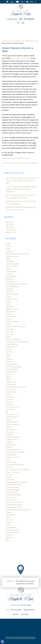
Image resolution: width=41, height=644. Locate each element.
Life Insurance (11, 429)
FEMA (8, 357)
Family (8, 354)
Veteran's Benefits (12, 532)
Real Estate (10, 480)
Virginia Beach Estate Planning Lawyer (14, 41)
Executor (9, 352)
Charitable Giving (12, 294)
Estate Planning (11, 344)
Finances (9, 362)
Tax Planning (10, 515)
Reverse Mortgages (13, 490)
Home (8, 2)
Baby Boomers (11, 276)
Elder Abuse (10, 329)
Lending (9, 427)
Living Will (9, 434)
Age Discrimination (13, 256)
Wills (7, 540)
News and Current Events (15, 452)
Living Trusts (10, 432)
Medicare (9, 447)
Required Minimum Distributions (17, 482)
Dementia (9, 307)
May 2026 (10, 222)
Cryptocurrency (12, 299)
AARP (8, 249)
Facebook (18, 23)
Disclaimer (25, 614)
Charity (9, 297)
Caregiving (10, 289)
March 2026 (10, 227)
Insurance (9, 399)
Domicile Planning (12, 322)
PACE (8, 460)
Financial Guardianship (14, 367)
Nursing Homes (11, 455)
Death (8, 304)
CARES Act (10, 291)
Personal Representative (15, 465)
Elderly (8, 337)
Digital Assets (11, 312)
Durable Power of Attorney (16, 327)
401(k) (8, 244)
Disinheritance (11, 317)
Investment (10, 404)
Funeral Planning (12, 369)
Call (12, 2)
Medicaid (9, 442)
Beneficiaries (10, 281)
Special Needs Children (14, 507)
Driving (8, 324)
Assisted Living (11, 271)
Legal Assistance (12, 422)
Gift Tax (9, 377)
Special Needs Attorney (14, 505)
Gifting (8, 379)
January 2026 (11, 232)
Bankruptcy (10, 279)
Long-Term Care (12, 439)
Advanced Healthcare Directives (18, 254)
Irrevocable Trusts (12, 414)
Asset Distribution (12, 264)
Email (17, 2)
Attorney (9, 274)
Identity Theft (11, 389)
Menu (32, 2)
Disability (9, 314)
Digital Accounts (12, 309)
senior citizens (11, 497)
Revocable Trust (12, 492)
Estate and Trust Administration (18, 342)
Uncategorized (11, 527)
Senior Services (11, 500)
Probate (9, 477)
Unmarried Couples (13, 530)
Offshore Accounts (13, 457)
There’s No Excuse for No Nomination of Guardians (20, 163)
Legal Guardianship (13, 424)
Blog (29, 41)
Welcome (9, 537)
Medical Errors (11, 445)
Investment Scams (12, 407)
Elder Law (35, 41)
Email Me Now (29, 610)
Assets (8, 269)
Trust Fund (10, 520)
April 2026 (10, 225)
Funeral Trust (11, 372)
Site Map (15, 614)
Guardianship (11, 384)
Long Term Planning (13, 437)
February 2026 (11, 230)
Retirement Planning (13, 485)
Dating (8, 302)
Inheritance (10, 397)
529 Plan (9, 246)
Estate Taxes (11, 347)
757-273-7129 (16, 610)
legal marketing (20, 638)
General (9, 374)
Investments (10, 409)
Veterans (9, 535)
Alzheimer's (10, 261)
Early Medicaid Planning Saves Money (16, 158)
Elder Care (10, 332)
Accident (9, 251)
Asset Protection (12, 266)
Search (23, 2)
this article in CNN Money (21, 58)
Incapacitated (11, 392)
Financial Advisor (12, 364)
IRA (7, 412)
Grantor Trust (11, 382)
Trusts (8, 525)
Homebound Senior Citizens (16, 387)
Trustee (9, 522)
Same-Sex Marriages (13, 495)
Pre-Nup (9, 475)
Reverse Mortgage (12, 487)
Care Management (13, 286)
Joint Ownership (12, 417)
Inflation (9, 394)
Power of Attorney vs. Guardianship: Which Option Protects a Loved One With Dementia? (21, 189)
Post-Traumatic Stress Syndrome (18, 470)
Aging (8, 259)
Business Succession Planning (16, 284)
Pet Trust (9, 467)
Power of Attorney (13, 472)
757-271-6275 (26, 19)
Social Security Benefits (14, 502)
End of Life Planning (13, 339)
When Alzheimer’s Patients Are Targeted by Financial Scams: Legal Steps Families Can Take (21, 181)
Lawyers (9, 419)
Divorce (9, 319)
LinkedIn (23, 23)
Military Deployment (13, 450)
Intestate (9, 402)
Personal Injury (11, 462)
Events (8, 349)
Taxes (8, 517)
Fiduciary (9, 359)
